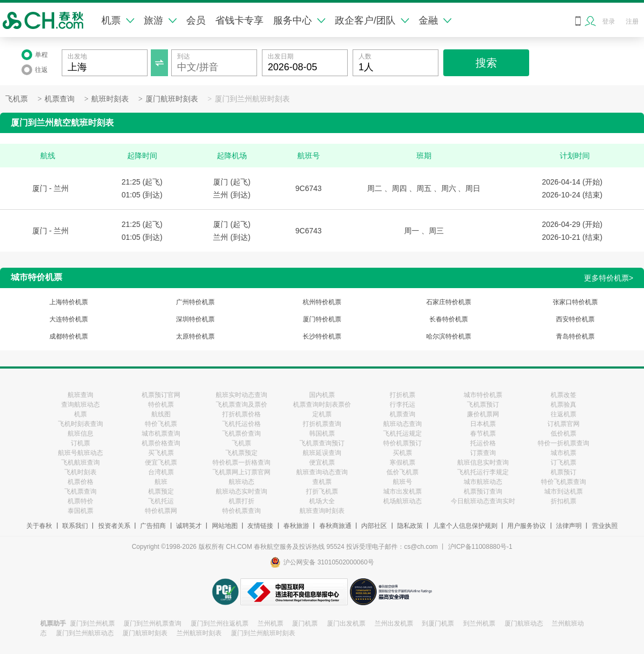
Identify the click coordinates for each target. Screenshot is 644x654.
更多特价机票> (609, 278)
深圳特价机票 (195, 319)
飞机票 (17, 99)
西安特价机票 (575, 319)
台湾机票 (161, 472)
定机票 (322, 414)
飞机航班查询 (80, 462)
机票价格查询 (161, 443)
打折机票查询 (322, 424)
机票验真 (563, 405)
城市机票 (563, 453)
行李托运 (402, 405)
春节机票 (483, 433)
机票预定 (161, 491)
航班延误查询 (322, 453)
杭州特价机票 (322, 302)
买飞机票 (161, 453)
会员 (196, 20)
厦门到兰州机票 (92, 623)
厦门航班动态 (524, 623)
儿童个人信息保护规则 (465, 526)
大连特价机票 (69, 319)
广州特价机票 (195, 302)
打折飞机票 (322, 491)
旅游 (160, 20)
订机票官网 (563, 424)
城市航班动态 (483, 482)
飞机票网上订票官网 (241, 472)
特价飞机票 (161, 424)
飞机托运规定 (402, 433)
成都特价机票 (69, 336)
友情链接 (260, 526)
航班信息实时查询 (483, 462)
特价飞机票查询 (563, 482)
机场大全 (322, 501)
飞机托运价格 (241, 424)
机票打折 (241, 501)
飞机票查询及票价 (241, 405)
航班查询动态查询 (322, 472)
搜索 (486, 63)
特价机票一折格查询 (241, 462)
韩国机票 (322, 433)
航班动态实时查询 (241, 491)
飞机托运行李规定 (483, 472)
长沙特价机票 (322, 336)
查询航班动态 (80, 405)
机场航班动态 (402, 501)
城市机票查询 (161, 433)
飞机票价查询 (241, 433)
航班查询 (80, 395)
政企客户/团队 (372, 20)
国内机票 (322, 395)
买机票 (402, 453)
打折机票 (402, 395)
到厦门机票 (438, 623)
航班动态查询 (402, 424)
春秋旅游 (296, 526)
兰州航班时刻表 (199, 633)
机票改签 (563, 395)
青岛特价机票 (575, 336)
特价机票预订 (402, 443)
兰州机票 (270, 623)
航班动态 (241, 482)
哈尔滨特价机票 (449, 336)
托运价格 (483, 443)
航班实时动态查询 (241, 395)
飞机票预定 (241, 453)
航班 (161, 482)
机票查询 (60, 99)
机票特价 (80, 501)
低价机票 (563, 433)
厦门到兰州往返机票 (219, 623)
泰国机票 (80, 511)
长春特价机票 (449, 319)
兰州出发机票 (394, 623)
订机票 (80, 443)
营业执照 (605, 526)
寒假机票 (402, 462)
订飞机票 (563, 462)
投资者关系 (114, 526)
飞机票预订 (483, 405)
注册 (632, 21)
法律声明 (569, 526)
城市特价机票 (483, 395)
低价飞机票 (402, 472)
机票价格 (80, 482)
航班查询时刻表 (322, 511)
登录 (609, 21)
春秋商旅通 (335, 526)
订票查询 (483, 453)
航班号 (402, 482)
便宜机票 (322, 462)
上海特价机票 (69, 302)
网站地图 (225, 526)
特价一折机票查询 (563, 443)
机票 (118, 20)
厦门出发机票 (346, 623)
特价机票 (161, 405)
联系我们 (75, 526)
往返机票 (563, 414)
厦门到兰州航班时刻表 (252, 99)
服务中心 (299, 20)
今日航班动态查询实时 (483, 501)
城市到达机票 (563, 491)
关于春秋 (39, 526)
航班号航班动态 (80, 453)
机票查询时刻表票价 (322, 405)
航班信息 (80, 433)
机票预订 (563, 472)
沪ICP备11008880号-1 (480, 547)
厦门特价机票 (322, 319)
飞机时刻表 (80, 472)
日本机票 (483, 424)
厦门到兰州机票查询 (152, 623)
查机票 (322, 482)
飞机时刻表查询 (80, 424)
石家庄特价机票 (449, 302)
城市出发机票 (402, 491)
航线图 (161, 414)
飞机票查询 (80, 491)
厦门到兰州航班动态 (85, 633)
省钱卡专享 (239, 20)
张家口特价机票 (575, 302)
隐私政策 (410, 526)
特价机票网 (161, 511)
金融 (435, 20)
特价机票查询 (241, 511)
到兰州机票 (479, 623)
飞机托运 (161, 501)
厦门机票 (305, 623)
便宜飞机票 (161, 462)
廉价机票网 (483, 414)
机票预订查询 (483, 491)
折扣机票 (563, 501)
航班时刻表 (110, 99)
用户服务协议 (526, 526)
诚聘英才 (189, 526)
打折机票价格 (241, 414)
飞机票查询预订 (322, 443)
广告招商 (153, 526)
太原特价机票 (195, 336)
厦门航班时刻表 (172, 99)
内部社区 (374, 526)
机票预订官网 (161, 395)
